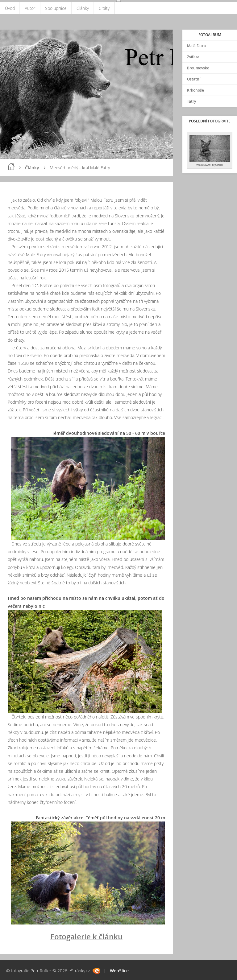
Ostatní (194, 79)
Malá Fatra (196, 46)
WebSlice (119, 971)
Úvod (10, 8)
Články (83, 8)
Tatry (191, 101)
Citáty (104, 8)
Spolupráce (56, 8)
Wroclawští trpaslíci (210, 165)
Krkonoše (195, 90)
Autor (30, 8)
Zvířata (193, 57)
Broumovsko (198, 68)
